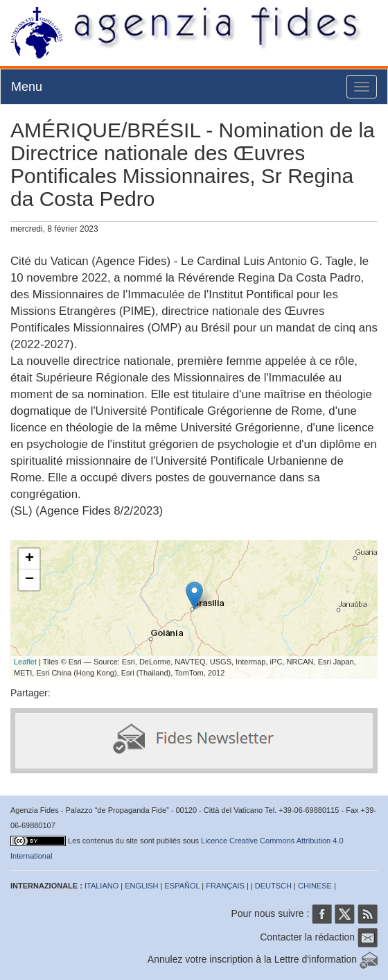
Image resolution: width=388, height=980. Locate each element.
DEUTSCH (273, 886)
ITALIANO (102, 886)
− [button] (29, 580)
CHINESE (315, 886)
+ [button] (29, 559)
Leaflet (25, 662)
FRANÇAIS (225, 886)
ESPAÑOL (183, 886)
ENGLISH (141, 886)
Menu (27, 87)
